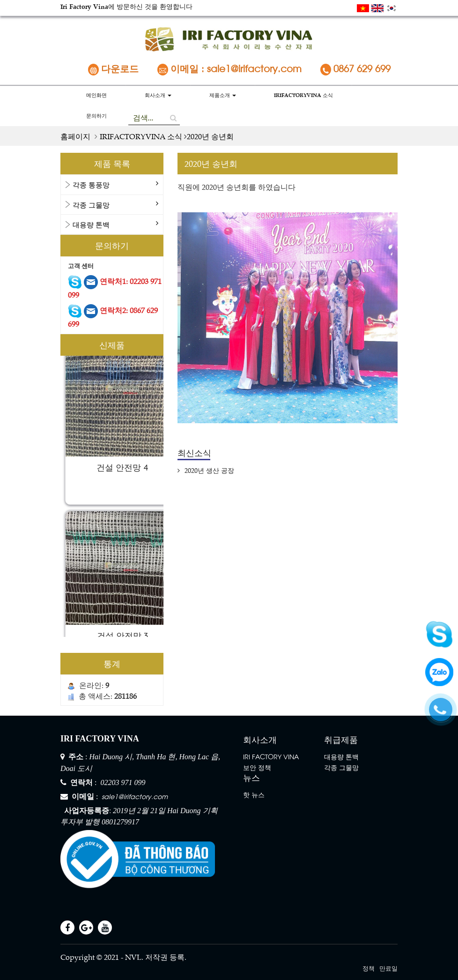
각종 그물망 (91, 205)
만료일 (388, 968)
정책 (369, 968)
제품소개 (223, 95)
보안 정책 (257, 767)
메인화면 (96, 95)
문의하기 (96, 116)
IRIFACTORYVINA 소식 (303, 95)
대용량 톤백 (91, 224)
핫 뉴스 (254, 794)
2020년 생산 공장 (206, 470)
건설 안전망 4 (122, 470)
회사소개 (158, 95)
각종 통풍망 (91, 184)
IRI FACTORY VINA (271, 756)
